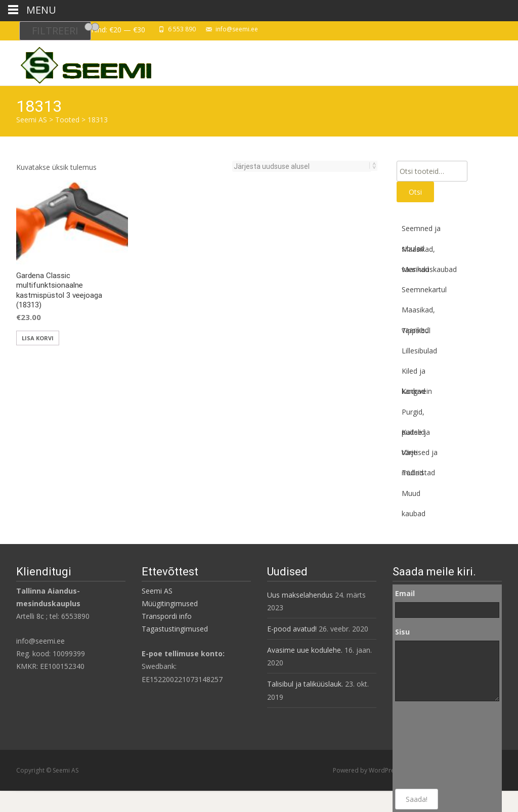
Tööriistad (418, 472)
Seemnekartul (424, 289)
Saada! (417, 799)
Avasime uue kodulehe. (305, 650)
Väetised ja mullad (420, 455)
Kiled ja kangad (414, 374)
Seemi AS (157, 591)
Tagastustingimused (175, 629)
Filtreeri (55, 31)
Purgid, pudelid (413, 415)
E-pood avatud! (292, 629)
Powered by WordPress (368, 770)
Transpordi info (167, 616)
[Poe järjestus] (302, 166)
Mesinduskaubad (429, 269)
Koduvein (417, 391)
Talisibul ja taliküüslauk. (305, 684)
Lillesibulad (419, 351)
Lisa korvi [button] (38, 338)
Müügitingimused (170, 603)
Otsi (415, 192)
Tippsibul (416, 330)
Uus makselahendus (300, 595)
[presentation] (437, 745)
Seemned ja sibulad (421, 231)
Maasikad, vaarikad (418, 252)
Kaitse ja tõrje (416, 435)
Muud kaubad (414, 496)
